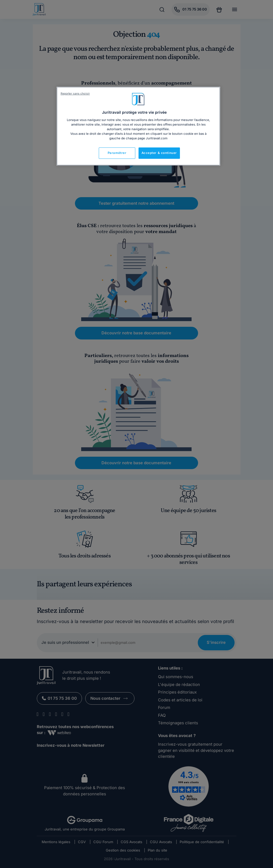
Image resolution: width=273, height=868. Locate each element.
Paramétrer (117, 153)
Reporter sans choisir (75, 94)
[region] (138, 126)
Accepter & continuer (159, 153)
